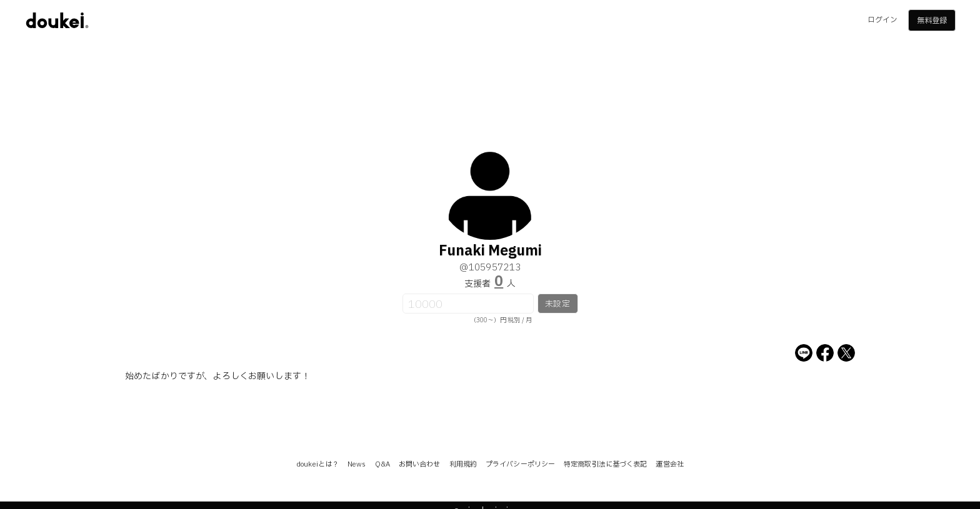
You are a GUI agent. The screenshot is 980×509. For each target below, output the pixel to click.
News (357, 464)
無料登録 (932, 21)
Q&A (382, 464)
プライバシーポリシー (520, 464)
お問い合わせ (420, 464)
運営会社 (669, 464)
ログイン (882, 20)
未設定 (557, 304)
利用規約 (463, 464)
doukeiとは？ (317, 464)
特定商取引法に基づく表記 (605, 464)
